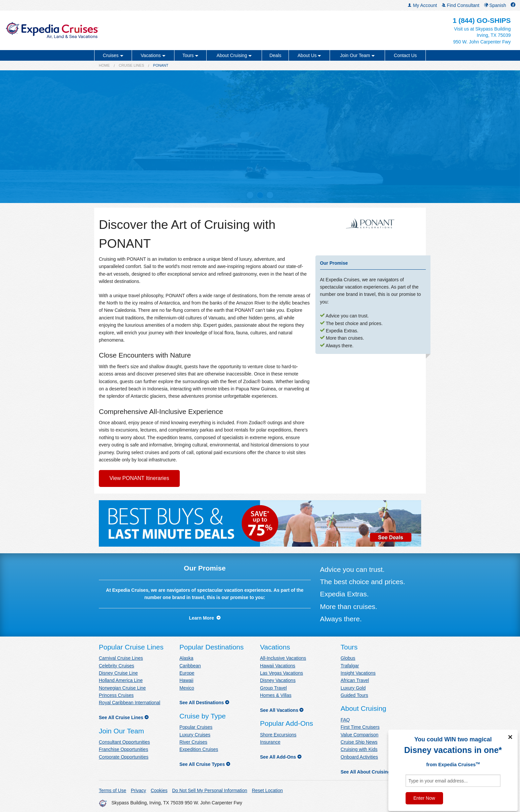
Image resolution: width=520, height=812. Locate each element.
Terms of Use (112, 790)
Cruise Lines (131, 65)
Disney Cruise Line (118, 673)
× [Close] (510, 737)
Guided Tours (354, 695)
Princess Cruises (116, 695)
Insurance (270, 742)
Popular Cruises (196, 727)
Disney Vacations (278, 680)
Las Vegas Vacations (282, 673)
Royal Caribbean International (130, 703)
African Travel (355, 680)
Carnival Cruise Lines (121, 658)
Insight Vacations (358, 673)
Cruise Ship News (359, 742)
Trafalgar (350, 666)
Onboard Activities (359, 757)
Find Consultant (461, 5)
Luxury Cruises (195, 735)
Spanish (495, 5)
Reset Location (267, 790)
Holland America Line (121, 680)
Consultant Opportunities (124, 742)
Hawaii (186, 680)
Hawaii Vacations (278, 666)
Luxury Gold (353, 688)
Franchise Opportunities (124, 749)
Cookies (159, 790)
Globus (348, 658)
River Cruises (193, 742)
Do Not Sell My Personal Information (210, 790)
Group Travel (273, 688)
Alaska (186, 658)
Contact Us (405, 55)
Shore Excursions (278, 735)
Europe (187, 673)
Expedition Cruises (199, 749)
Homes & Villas (276, 695)
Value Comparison (359, 735)
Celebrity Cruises (117, 666)
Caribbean (190, 666)
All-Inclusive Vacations (283, 658)
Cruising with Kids (359, 749)
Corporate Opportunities (124, 757)
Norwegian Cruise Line (122, 688)
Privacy (138, 790)
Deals (275, 55)
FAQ (345, 720)
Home (104, 65)
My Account (422, 5)
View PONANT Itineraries (139, 478)
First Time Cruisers (360, 727)
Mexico (187, 688)
